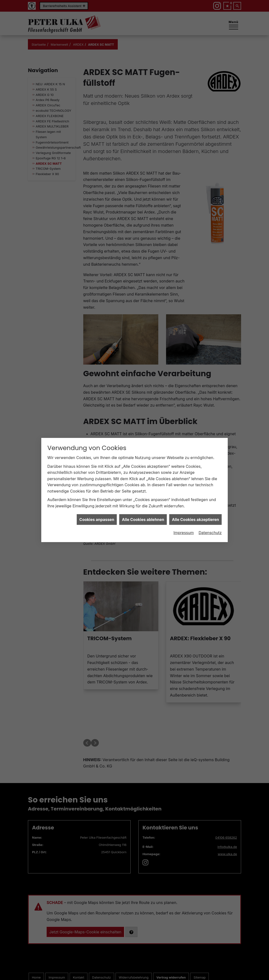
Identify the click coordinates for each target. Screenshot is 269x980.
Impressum (184, 529)
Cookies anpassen (97, 516)
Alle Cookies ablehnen (143, 516)
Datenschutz (210, 529)
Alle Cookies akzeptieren (195, 516)
